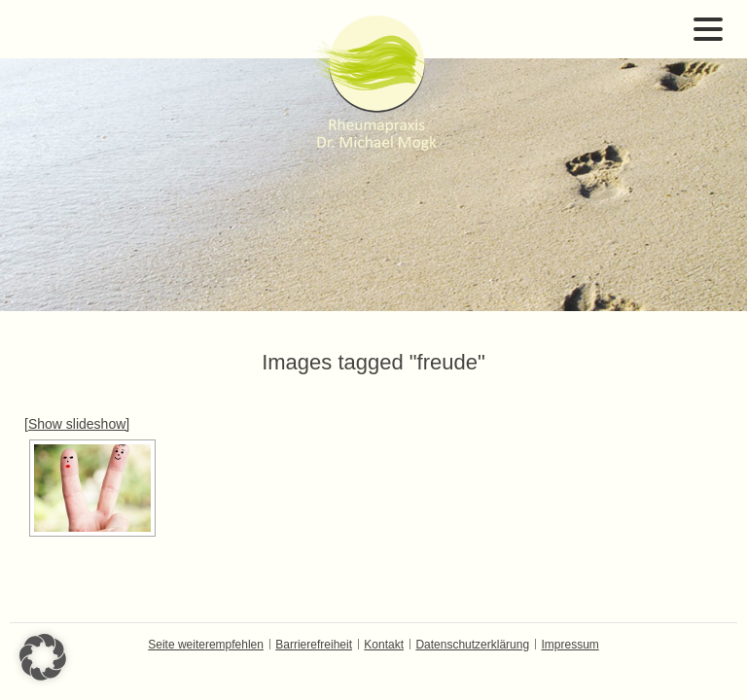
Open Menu (708, 29)
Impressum (569, 645)
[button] (43, 657)
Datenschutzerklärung (472, 645)
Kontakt (384, 645)
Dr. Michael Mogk (373, 83)
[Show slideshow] (77, 424)
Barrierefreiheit (314, 645)
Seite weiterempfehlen (206, 645)
